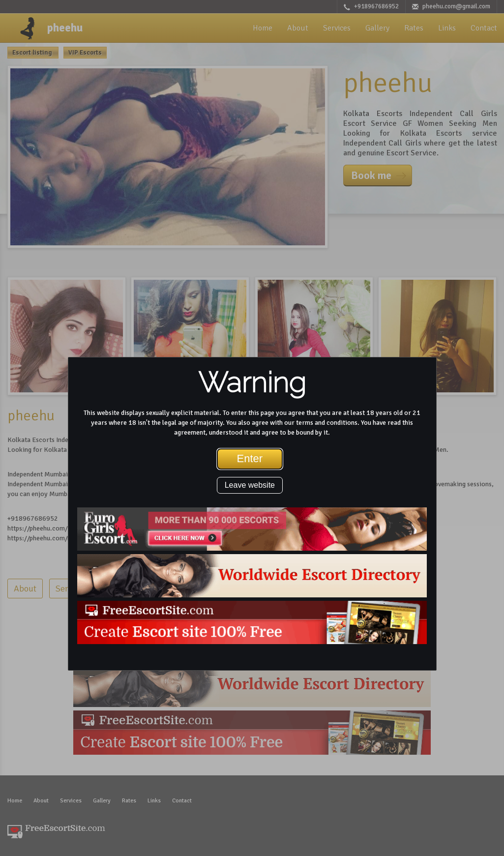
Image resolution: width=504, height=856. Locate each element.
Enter (250, 458)
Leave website (250, 485)
